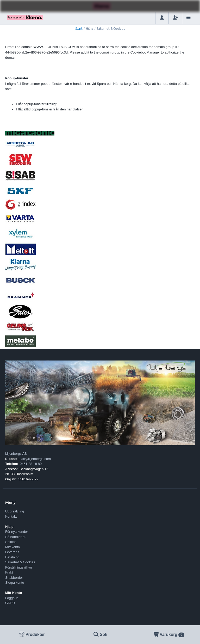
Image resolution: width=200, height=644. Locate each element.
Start (79, 29)
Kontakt (11, 516)
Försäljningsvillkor (19, 567)
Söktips (11, 542)
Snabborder (14, 578)
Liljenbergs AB (16, 454)
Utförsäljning (15, 511)
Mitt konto (12, 547)
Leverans (12, 552)
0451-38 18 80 (31, 464)
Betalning (12, 557)
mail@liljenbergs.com (35, 459)
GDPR (10, 603)
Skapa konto (15, 583)
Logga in (12, 598)
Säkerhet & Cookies (20, 562)
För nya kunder (17, 532)
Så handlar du (16, 537)
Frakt (9, 572)
